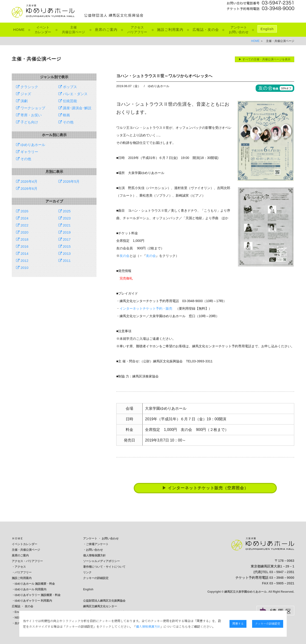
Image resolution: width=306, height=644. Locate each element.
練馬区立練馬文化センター (100, 606)
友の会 (125, 256)
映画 (64, 115)
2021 (65, 225)
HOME (19, 30)
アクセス (20, 567)
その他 (66, 122)
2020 (22, 232)
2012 (22, 261)
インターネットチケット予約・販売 (146, 308)
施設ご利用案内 (170, 30)
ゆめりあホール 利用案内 (30, 589)
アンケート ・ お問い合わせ (101, 539)
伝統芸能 (68, 101)
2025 (65, 211)
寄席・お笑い (29, 115)
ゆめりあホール (31, 145)
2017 (65, 239)
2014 (22, 253)
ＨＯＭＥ (17, 539)
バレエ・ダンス (73, 94)
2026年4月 (27, 181)
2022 (22, 225)
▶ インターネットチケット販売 (205, 488)
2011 (65, 261)
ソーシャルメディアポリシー (101, 561)
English (267, 29)
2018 (22, 239)
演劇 (22, 101)
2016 (22, 246)
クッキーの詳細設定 (96, 578)
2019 (65, 232)
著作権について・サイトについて (104, 567)
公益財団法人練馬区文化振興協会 (104, 601)
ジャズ (24, 94)
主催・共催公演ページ (26, 550)
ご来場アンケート (97, 544)
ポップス (68, 87)
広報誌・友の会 (206, 30)
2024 (22, 218)
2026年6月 (27, 188)
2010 (22, 268)
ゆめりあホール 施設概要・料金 (35, 584)
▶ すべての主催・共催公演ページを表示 (264, 59)
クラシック (27, 87)
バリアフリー (23, 572)
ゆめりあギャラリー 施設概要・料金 (38, 595)
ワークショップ (31, 108)
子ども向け (27, 122)
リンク (87, 572)
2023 (65, 218)
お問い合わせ (94, 550)
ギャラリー (27, 152)
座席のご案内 (106, 30)
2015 (65, 246)
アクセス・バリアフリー (27, 561)
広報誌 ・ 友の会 (22, 606)
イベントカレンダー (24, 544)
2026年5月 (69, 181)
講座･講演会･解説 (75, 108)
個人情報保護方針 (94, 555)
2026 (22, 211)
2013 (65, 253)
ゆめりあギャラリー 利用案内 (33, 601)
